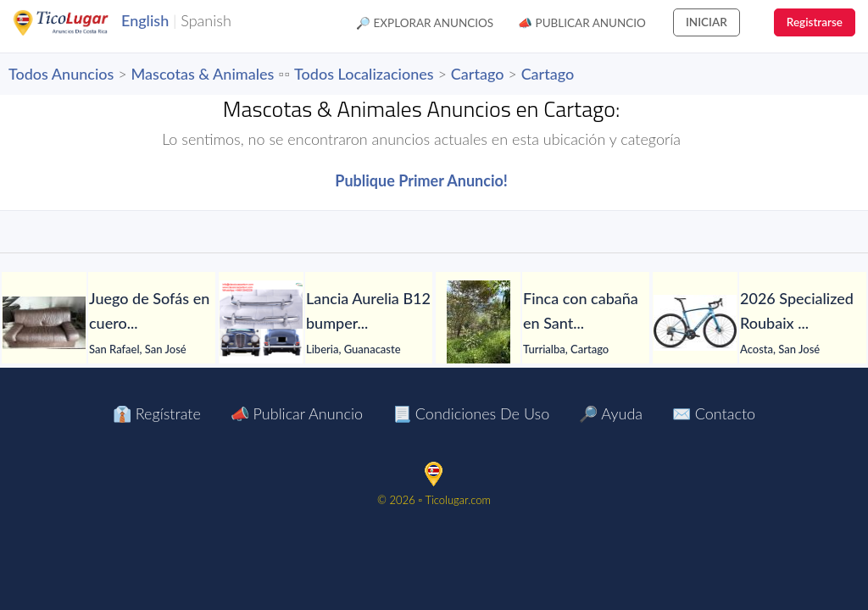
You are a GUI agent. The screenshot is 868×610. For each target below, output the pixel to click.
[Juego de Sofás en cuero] (44, 323)
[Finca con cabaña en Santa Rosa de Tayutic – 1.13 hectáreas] (478, 323)
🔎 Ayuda (611, 413)
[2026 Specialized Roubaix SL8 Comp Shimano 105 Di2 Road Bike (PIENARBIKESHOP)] (695, 323)
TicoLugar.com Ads (79, 23)
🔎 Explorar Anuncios (425, 23)
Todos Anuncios (61, 74)
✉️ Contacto (714, 413)
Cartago (478, 74)
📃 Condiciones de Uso (471, 413)
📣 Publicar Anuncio (582, 23)
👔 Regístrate (157, 413)
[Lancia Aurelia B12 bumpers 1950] (261, 323)
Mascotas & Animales (203, 74)
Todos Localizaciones (364, 74)
